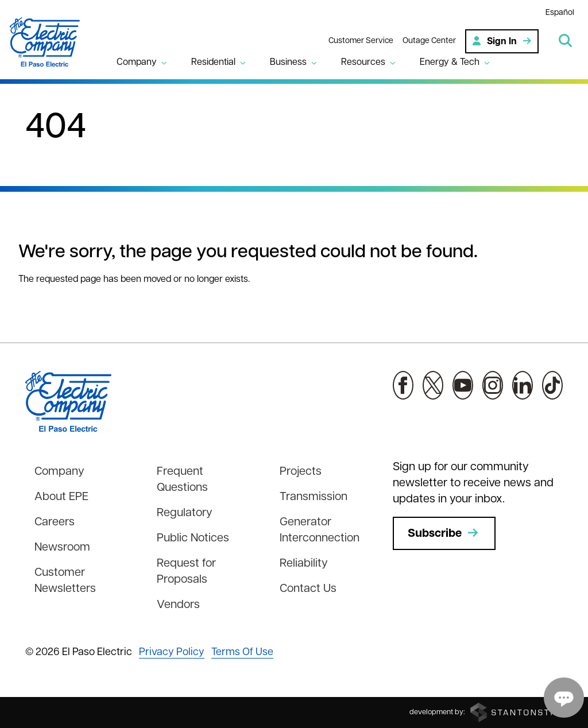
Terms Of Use (242, 653)
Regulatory (185, 513)
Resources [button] (364, 63)
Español (560, 13)
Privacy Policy (172, 653)
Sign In (502, 41)
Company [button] (137, 63)
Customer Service (361, 40)
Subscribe (444, 533)
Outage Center (429, 40)
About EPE (61, 497)
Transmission (314, 497)
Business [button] (289, 63)
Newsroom (62, 548)
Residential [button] (214, 63)
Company (59, 472)
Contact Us (308, 589)
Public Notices (193, 539)
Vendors (178, 605)
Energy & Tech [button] (450, 63)
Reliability (304, 564)
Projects (301, 472)
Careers (55, 522)
